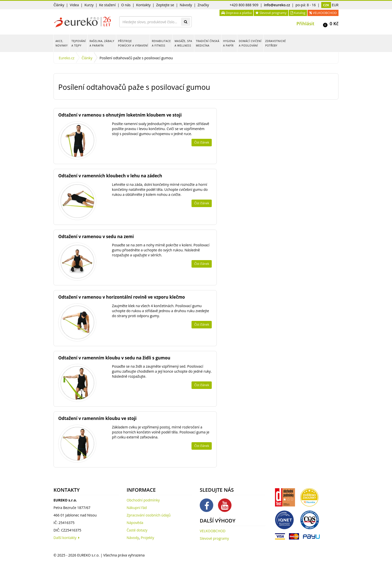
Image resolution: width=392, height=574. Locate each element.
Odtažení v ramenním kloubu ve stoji (97, 418)
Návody (186, 5)
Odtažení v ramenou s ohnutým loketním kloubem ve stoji (120, 115)
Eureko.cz (67, 58)
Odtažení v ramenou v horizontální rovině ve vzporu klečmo (122, 297)
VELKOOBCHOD (323, 13)
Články (59, 5)
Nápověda (135, 523)
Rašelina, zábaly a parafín (102, 43)
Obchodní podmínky (143, 500)
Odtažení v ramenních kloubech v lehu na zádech (110, 176)
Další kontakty (66, 538)
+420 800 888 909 (244, 5)
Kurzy (89, 5)
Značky (203, 5)
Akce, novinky (62, 43)
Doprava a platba (236, 13)
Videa (74, 5)
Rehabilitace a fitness (161, 43)
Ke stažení (107, 5)
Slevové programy (271, 13)
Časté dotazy (137, 530)
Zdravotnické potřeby (276, 43)
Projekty (147, 538)
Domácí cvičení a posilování (250, 43)
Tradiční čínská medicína (208, 43)
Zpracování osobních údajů (149, 515)
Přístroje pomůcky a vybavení (133, 43)
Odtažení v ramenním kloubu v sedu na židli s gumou (114, 358)
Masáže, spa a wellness (183, 43)
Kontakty (143, 5)
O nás (126, 5)
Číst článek (202, 142)
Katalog (298, 13)
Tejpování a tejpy (79, 43)
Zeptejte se (165, 5)
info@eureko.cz (277, 5)
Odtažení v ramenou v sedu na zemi (96, 236)
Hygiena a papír (229, 43)
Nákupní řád (137, 508)
